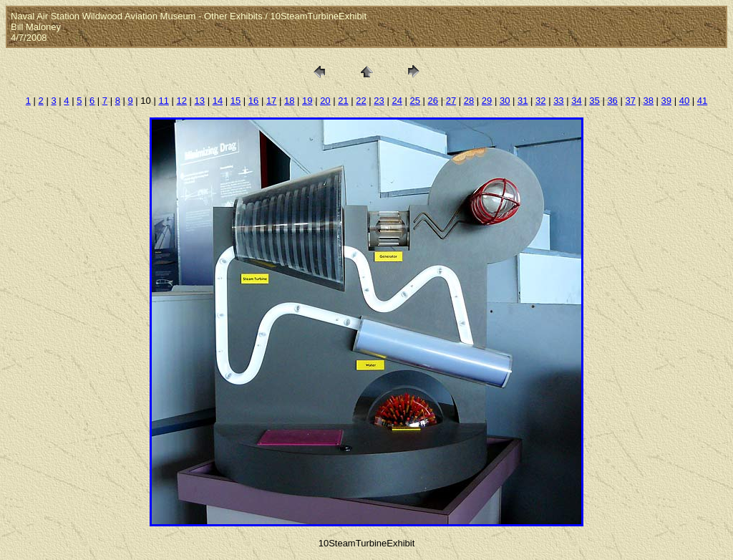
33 (558, 101)
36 (612, 101)
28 (469, 101)
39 (666, 101)
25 (415, 101)
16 (253, 101)
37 (630, 101)
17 (271, 101)
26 (433, 101)
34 (576, 101)
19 (307, 101)
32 (540, 101)
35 (594, 101)
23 (379, 101)
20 (325, 101)
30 (505, 101)
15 (236, 101)
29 (487, 101)
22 (361, 101)
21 (343, 101)
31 (523, 101)
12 (182, 101)
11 (163, 101)
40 (684, 101)
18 (289, 101)
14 (218, 101)
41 (702, 101)
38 (649, 101)
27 (451, 101)
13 (200, 101)
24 (397, 101)
